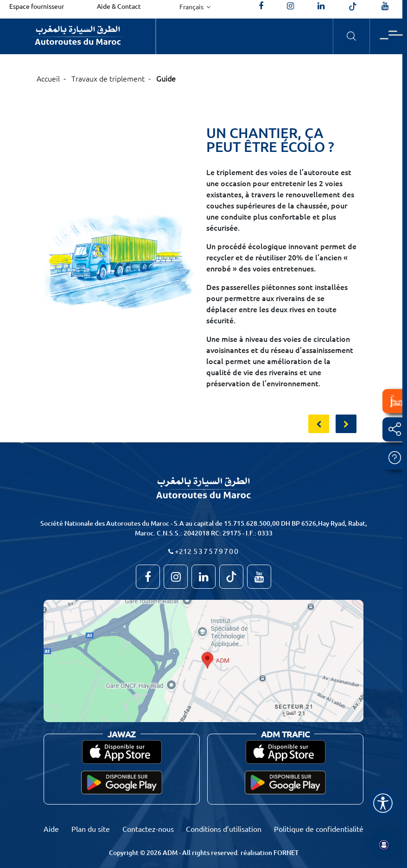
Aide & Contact (119, 6)
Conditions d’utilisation (224, 829)
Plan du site (91, 829)
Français (192, 6)
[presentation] (319, 424)
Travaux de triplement (108, 78)
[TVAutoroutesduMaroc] (385, 6)
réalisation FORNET (270, 852)
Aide (51, 829)
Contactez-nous (148, 829)
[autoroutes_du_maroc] (290, 6)
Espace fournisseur (37, 6)
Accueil (48, 78)
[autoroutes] (321, 6)
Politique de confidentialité (319, 829)
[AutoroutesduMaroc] (261, 6)
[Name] (383, 803)
